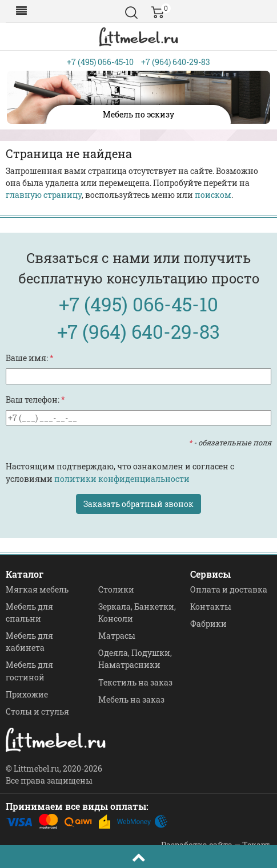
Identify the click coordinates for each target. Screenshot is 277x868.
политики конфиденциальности (122, 479)
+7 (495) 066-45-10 (100, 62)
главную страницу (44, 195)
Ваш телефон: (35, 399)
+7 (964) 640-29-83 (176, 62)
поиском (213, 195)
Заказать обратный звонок (138, 504)
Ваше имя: (30, 358)
